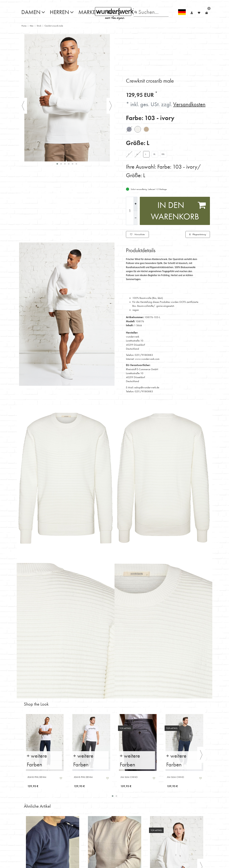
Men (32, 25)
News (113, 12)
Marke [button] (87, 12)
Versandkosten (189, 103)
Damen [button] (31, 12)
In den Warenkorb (178, 210)
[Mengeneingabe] (130, 210)
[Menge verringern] (135, 217)
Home (24, 25)
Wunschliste (137, 233)
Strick (39, 25)
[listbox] (45, 742)
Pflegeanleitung (198, 233)
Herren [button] (59, 12)
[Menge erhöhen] (135, 203)
